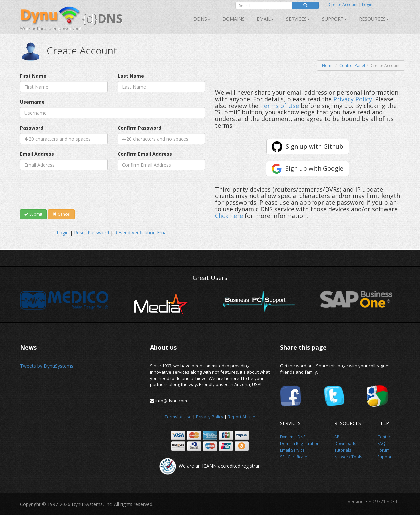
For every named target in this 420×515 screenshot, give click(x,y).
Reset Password (91, 233)
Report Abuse (241, 417)
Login (367, 5)
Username (32, 102)
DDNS (202, 19)
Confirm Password (139, 128)
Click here (229, 216)
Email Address (37, 154)
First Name (33, 76)
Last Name (131, 76)
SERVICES (298, 19)
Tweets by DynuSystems (47, 366)
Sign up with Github (314, 146)
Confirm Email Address (145, 154)
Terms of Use (279, 106)
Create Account (343, 5)
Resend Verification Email (141, 233)
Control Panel (352, 66)
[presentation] (71, 190)
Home (328, 66)
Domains (233, 19)
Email (265, 19)
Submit (33, 214)
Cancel (61, 214)
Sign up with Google (314, 168)
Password (32, 128)
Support (334, 19)
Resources (374, 19)
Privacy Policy (353, 99)
